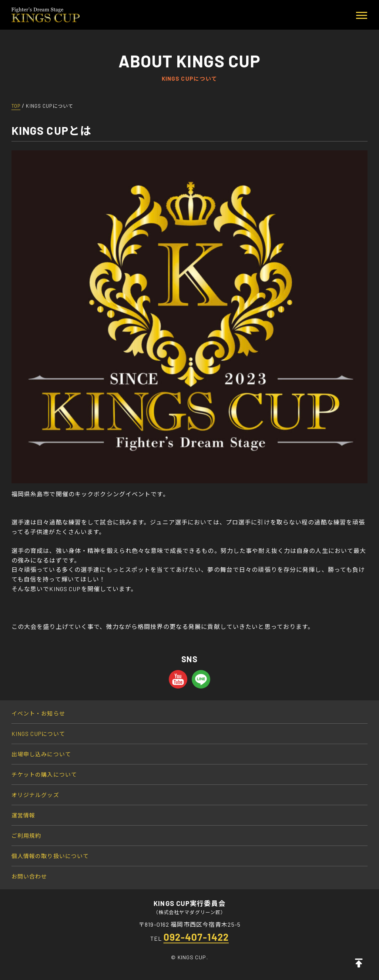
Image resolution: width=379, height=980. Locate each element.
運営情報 (23, 815)
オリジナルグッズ (35, 795)
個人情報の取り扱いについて (50, 856)
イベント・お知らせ (38, 713)
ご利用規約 (26, 836)
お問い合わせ (29, 876)
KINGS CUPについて (38, 734)
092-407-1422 (196, 937)
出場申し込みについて (41, 754)
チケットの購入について (44, 774)
